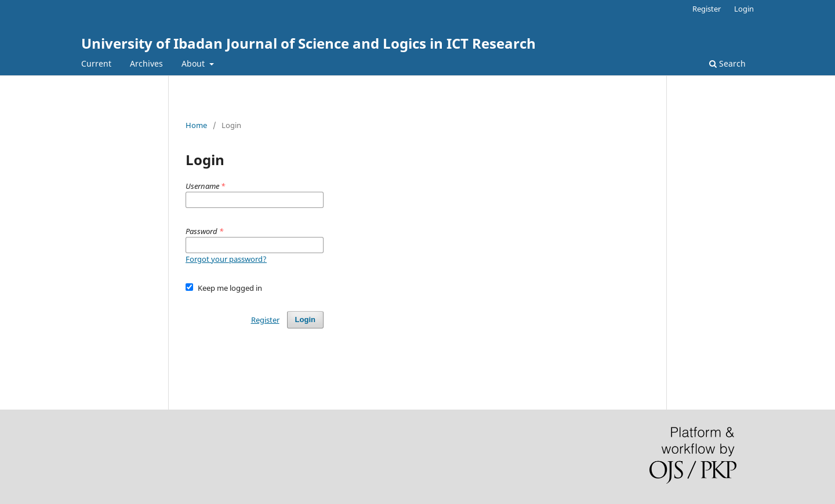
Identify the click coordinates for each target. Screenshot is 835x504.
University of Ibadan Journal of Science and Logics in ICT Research (308, 43)
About (194, 63)
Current (96, 63)
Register (707, 9)
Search (727, 63)
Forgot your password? (226, 259)
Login (744, 9)
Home (196, 125)
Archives (146, 63)
